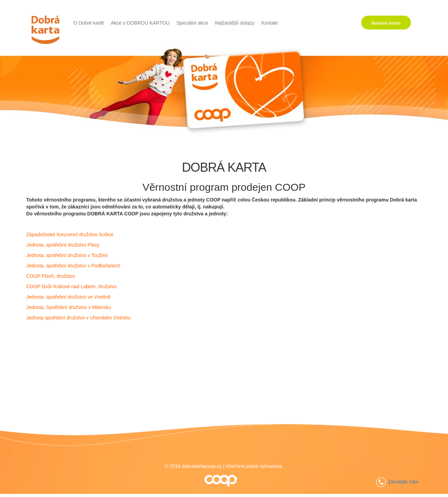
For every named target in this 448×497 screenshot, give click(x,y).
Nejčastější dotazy (235, 23)
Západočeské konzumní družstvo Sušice (70, 234)
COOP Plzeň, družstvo (51, 276)
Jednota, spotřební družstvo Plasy (63, 245)
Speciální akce (192, 23)
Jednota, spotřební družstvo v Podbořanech (73, 266)
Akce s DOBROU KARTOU (140, 23)
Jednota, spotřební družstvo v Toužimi (67, 255)
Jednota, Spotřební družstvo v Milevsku (69, 307)
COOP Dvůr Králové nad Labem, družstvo (71, 286)
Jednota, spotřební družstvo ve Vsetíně (69, 297)
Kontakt (269, 23)
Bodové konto (386, 23)
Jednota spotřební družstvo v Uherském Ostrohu (79, 318)
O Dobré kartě (89, 23)
